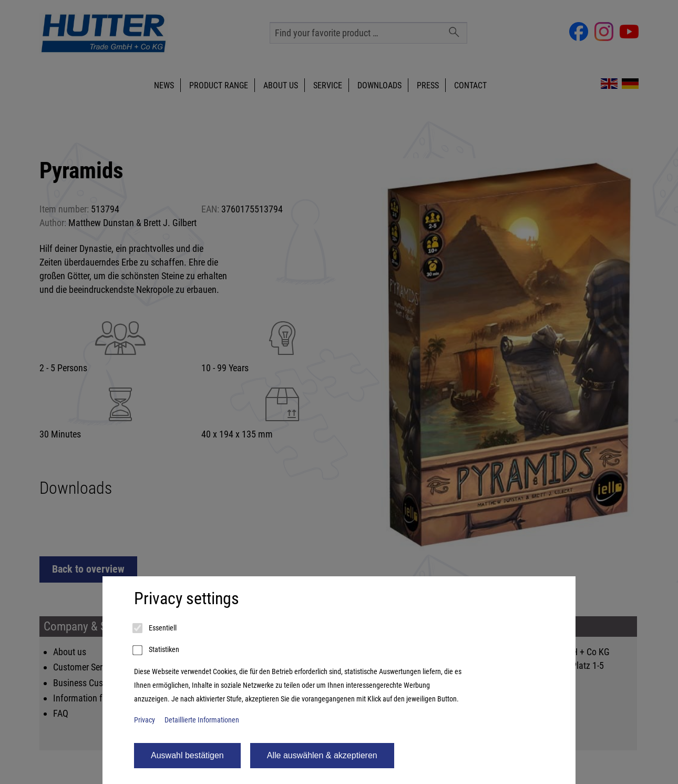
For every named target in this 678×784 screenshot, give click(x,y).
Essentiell (155, 628)
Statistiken (157, 650)
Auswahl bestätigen (187, 755)
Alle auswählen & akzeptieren (322, 755)
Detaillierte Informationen (202, 720)
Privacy (145, 720)
